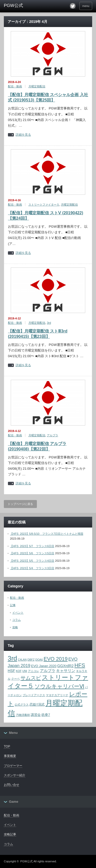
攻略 (15, 627)
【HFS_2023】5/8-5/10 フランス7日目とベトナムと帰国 (47, 534)
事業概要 (10, 756)
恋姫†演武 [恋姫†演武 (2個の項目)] (37, 704)
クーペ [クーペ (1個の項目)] (15, 679)
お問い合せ (12, 785)
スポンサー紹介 (15, 775)
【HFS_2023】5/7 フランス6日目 (32, 546)
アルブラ (52, 435)
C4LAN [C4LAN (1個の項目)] (22, 660)
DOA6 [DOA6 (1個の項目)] (39, 660)
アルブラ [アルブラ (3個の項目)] (48, 671)
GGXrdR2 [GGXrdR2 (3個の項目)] (66, 666)
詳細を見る (23, 135)
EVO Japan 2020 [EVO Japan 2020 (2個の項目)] (44, 666)
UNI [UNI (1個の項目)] (25, 671)
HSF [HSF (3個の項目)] (11, 671)
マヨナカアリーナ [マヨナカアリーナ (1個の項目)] (57, 695)
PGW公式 (26, 861)
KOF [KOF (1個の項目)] (19, 671)
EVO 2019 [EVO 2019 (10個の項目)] (56, 659)
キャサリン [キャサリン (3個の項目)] (66, 671)
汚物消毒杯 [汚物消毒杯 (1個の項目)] (23, 715)
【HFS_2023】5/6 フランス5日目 (32, 553)
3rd (49, 323)
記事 (13, 605)
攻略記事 (10, 834)
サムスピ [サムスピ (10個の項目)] (31, 678)
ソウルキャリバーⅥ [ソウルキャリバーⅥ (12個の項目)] (59, 686)
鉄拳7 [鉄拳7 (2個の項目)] (46, 715)
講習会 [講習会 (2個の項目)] (36, 715)
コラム (17, 620)
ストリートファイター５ (44, 205)
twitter (73, 6)
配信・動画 (15, 86)
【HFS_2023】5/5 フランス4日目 (32, 561)
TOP (7, 746)
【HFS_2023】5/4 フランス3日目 (32, 568)
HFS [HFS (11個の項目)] (80, 665)
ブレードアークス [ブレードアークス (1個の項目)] (34, 695)
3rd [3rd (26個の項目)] (12, 658)
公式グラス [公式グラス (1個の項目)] (22, 705)
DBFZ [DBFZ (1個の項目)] (31, 660)
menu (86, 6)
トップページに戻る (20, 504)
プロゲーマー (13, 766)
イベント (18, 613)
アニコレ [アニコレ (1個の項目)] (34, 671)
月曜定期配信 (37, 86)
